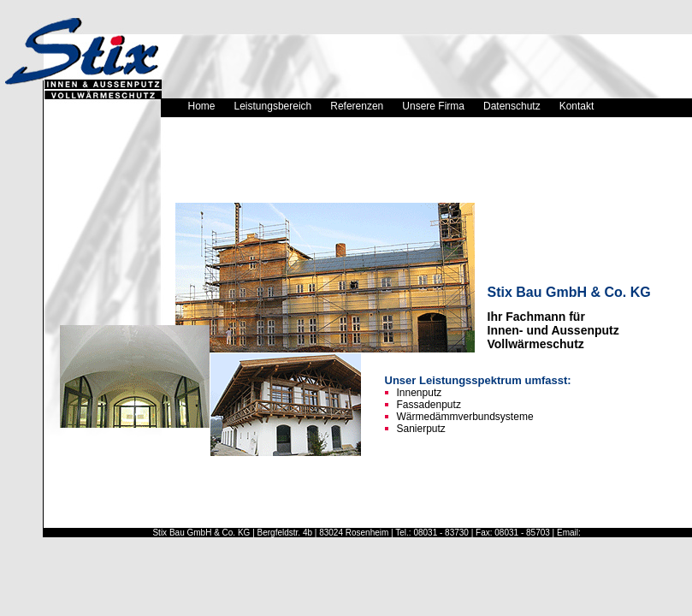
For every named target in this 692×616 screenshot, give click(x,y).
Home (202, 106)
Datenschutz (512, 106)
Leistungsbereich (273, 106)
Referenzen (357, 106)
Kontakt (577, 106)
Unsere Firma (433, 106)
